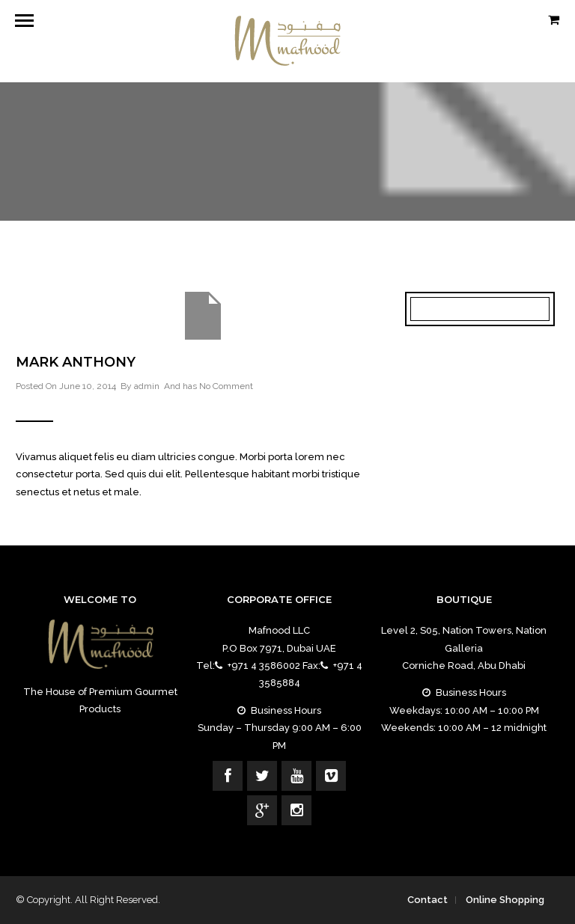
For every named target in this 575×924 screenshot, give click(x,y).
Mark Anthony (76, 362)
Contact (428, 900)
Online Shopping (505, 900)
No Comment (226, 386)
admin (147, 386)
